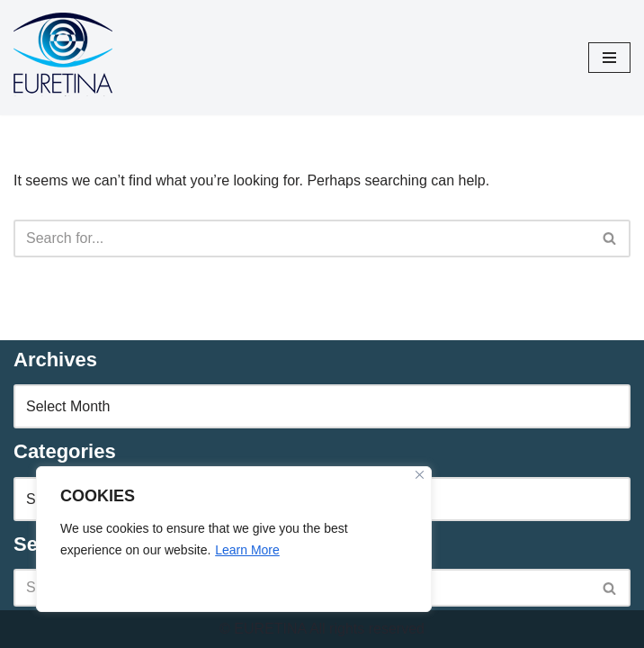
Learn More (247, 550)
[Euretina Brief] (63, 58)
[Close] (420, 475)
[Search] (302, 238)
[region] (234, 539)
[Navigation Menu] (609, 58)
